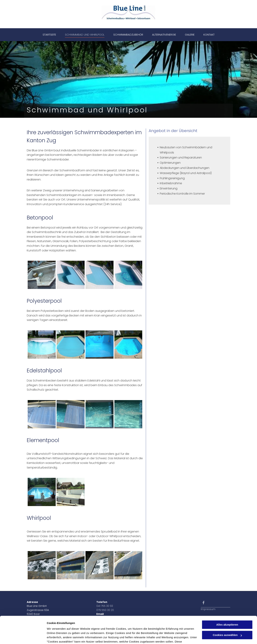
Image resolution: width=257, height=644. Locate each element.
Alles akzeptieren (227, 602)
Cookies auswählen (59, 637)
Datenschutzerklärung (62, 627)
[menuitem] (49, 35)
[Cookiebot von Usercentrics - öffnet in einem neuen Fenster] (23, 637)
